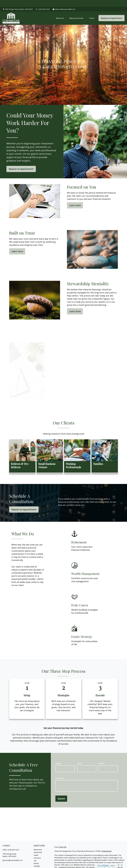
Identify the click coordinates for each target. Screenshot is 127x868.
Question (60, 771)
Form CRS (63, 840)
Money (36, 856)
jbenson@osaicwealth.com (64, 2)
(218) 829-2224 (43, 2)
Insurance (37, 851)
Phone (102, 757)
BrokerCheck (107, 844)
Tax (35, 854)
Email (80, 757)
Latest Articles (39, 862)
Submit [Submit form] (61, 792)
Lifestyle (37, 859)
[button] (60, 11)
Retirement (38, 843)
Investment (38, 846)
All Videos (37, 865)
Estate (36, 848)
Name (58, 757)
